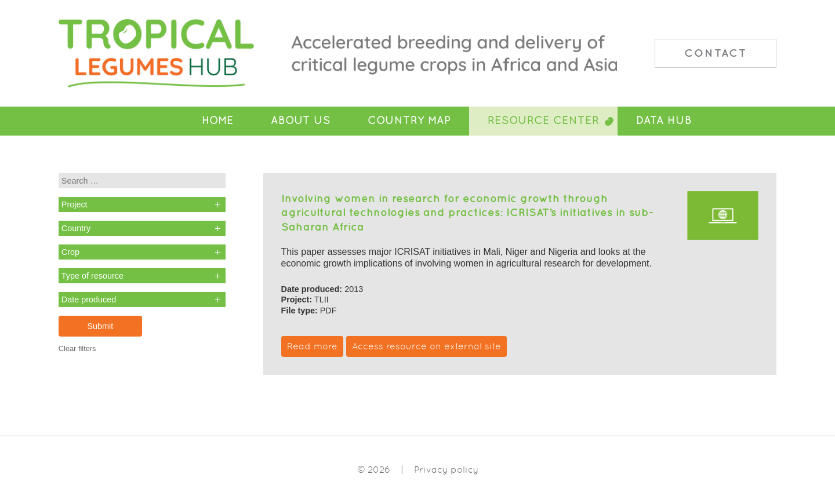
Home (218, 120)
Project (75, 204)
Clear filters (77, 348)
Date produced (89, 300)
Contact (716, 53)
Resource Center (543, 120)
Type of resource (92, 276)
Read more (312, 346)
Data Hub (664, 120)
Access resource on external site (426, 346)
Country (76, 228)
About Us (301, 120)
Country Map (409, 120)
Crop (70, 252)
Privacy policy (446, 470)
